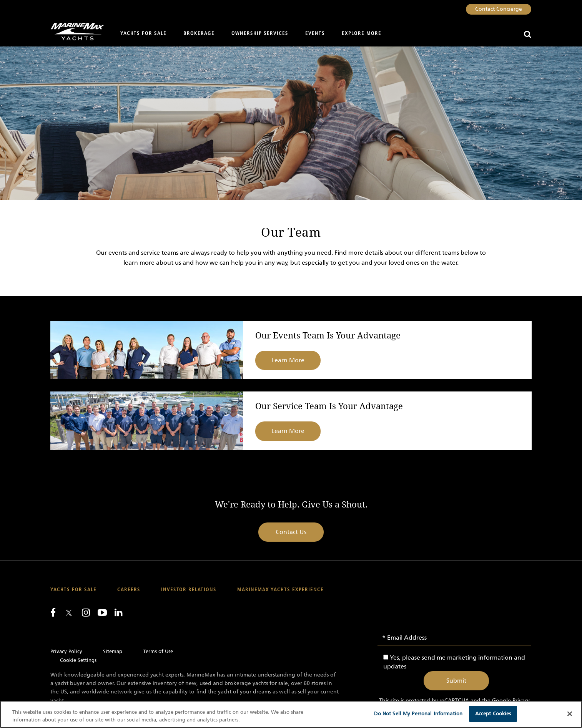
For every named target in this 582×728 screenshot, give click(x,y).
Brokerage (199, 34)
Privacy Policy (66, 651)
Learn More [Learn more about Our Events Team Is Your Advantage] (288, 360)
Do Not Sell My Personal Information (418, 714)
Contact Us (291, 532)
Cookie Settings (78, 660)
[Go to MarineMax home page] (74, 32)
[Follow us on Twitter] (69, 613)
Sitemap (113, 651)
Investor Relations (189, 590)
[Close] (570, 714)
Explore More (362, 34)
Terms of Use (158, 651)
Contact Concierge (499, 9)
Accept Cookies (493, 714)
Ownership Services (260, 34)
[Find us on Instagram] (86, 612)
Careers (129, 590)
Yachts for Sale (143, 34)
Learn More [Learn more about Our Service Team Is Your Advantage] (288, 431)
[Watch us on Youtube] (102, 612)
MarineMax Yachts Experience (280, 590)
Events (315, 34)
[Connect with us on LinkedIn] (119, 612)
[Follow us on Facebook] (53, 612)
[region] (291, 714)
